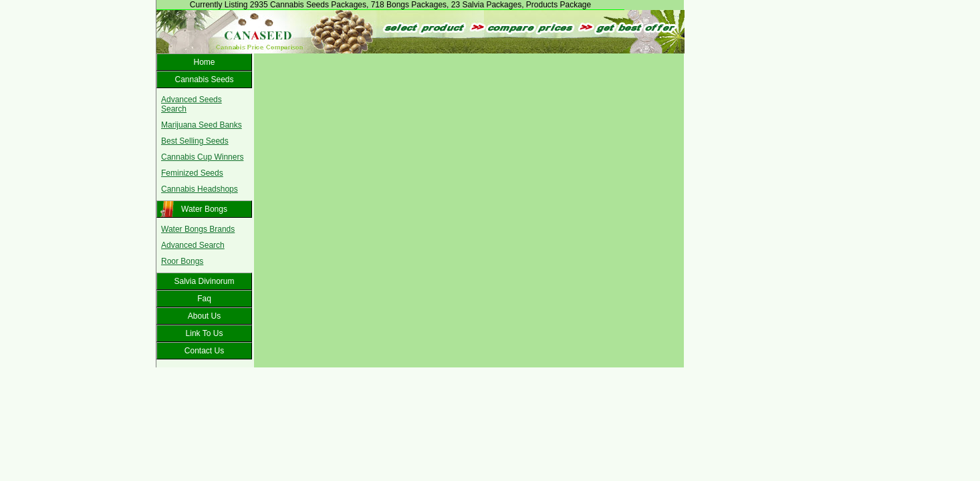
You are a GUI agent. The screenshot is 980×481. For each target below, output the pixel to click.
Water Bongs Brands (198, 229)
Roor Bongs (182, 261)
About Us (204, 316)
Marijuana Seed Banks (202, 125)
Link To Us (205, 333)
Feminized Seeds (192, 173)
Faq (204, 299)
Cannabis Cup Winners (202, 157)
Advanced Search (193, 245)
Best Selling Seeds (195, 141)
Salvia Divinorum (204, 281)
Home (204, 62)
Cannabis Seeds (204, 79)
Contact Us (204, 351)
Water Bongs (204, 209)
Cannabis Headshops (200, 189)
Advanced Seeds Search (192, 104)
